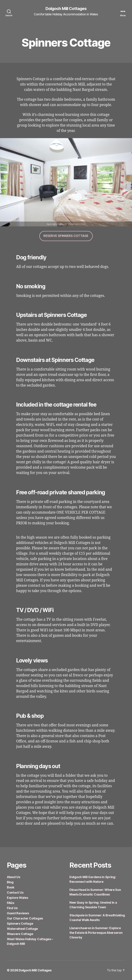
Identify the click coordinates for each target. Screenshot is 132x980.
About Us (14, 877)
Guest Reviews (18, 913)
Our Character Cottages (25, 918)
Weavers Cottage (20, 934)
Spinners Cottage (20, 924)
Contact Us (15, 893)
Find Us (12, 908)
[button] (5, 182)
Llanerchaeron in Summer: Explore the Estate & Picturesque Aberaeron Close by (96, 933)
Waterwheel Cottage (22, 929)
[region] (66, 182)
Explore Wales (18, 898)
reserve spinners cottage (66, 236)
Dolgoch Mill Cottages (66, 9)
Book (11, 887)
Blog (10, 882)
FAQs (11, 903)
